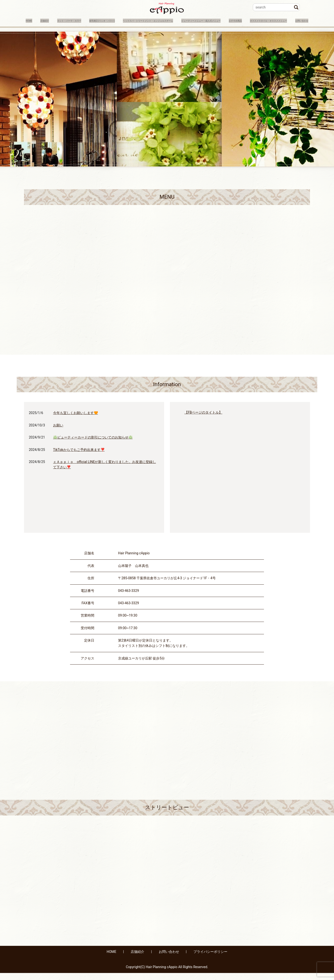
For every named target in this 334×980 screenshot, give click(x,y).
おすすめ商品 (24, 28)
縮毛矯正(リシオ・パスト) (119, 20)
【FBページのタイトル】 (203, 420)
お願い (58, 432)
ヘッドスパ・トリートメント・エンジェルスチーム (186, 20)
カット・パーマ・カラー (72, 20)
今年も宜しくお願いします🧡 (76, 420)
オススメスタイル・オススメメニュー (72, 28)
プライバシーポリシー (210, 959)
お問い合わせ (119, 28)
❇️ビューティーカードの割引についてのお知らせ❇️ (93, 444)
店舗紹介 (39, 20)
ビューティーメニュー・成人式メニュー (264, 20)
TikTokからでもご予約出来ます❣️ (79, 457)
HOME (19, 20)
